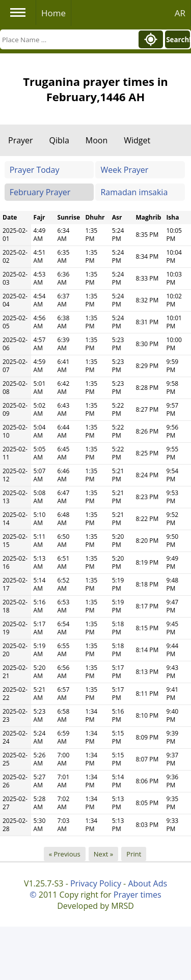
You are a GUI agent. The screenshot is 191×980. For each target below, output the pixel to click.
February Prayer (40, 192)
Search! (178, 40)
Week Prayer (124, 170)
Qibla (59, 140)
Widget (137, 140)
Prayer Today (35, 170)
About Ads (147, 883)
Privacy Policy (96, 883)
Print (134, 854)
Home (53, 13)
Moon (97, 140)
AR (180, 13)
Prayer (21, 140)
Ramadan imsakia (134, 192)
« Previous (65, 854)
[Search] (68, 39)
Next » (103, 854)
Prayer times (138, 895)
